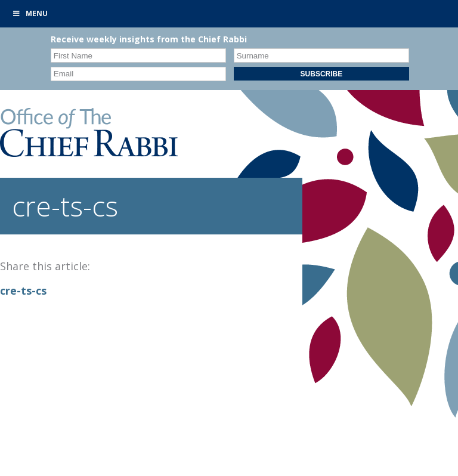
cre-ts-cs (23, 290)
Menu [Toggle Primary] (30, 13)
